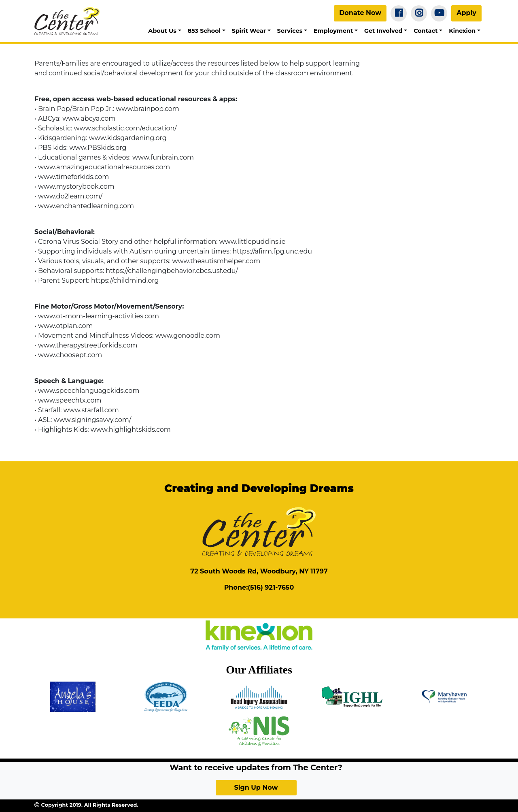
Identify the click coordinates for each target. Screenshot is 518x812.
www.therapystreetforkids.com (88, 345)
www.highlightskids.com (131, 429)
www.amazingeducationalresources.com (104, 167)
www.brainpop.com (148, 109)
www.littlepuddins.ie (253, 242)
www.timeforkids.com (73, 177)
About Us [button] (162, 31)
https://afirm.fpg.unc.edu (273, 251)
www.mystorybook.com (76, 186)
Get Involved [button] (383, 31)
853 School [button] (204, 31)
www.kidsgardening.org (128, 138)
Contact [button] (426, 31)
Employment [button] (333, 31)
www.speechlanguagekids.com (89, 391)
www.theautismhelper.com (216, 261)
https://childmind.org (125, 280)
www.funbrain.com (163, 157)
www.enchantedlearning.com (86, 206)
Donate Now (360, 13)
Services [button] (290, 31)
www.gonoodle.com (188, 336)
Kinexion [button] (462, 31)
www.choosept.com (70, 355)
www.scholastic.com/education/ (125, 128)
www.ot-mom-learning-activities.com (99, 316)
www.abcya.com (89, 118)
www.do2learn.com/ (70, 196)
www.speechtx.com (69, 400)
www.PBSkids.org (98, 148)
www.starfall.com (91, 410)
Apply (466, 13)
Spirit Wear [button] (249, 31)
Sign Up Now (256, 787)
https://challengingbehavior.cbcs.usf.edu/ (171, 271)
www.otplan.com (66, 326)
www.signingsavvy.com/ (93, 420)
